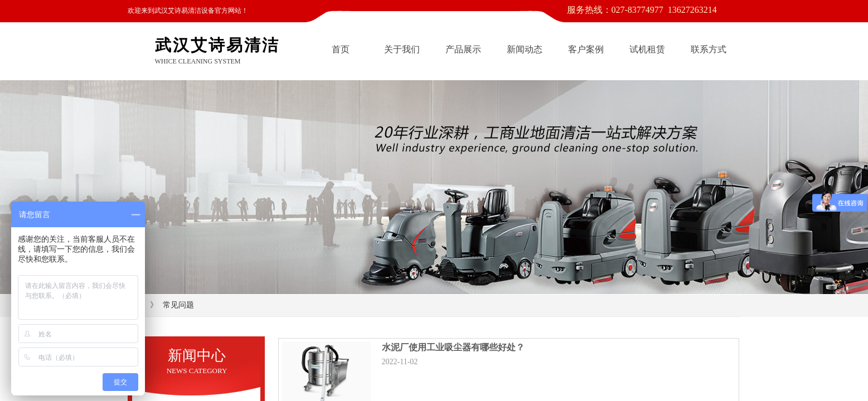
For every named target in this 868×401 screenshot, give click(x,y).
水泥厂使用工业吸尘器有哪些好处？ (453, 347)
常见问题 (178, 305)
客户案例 (586, 49)
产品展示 (463, 49)
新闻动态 (525, 49)
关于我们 (402, 49)
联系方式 (709, 49)
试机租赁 (647, 49)
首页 (341, 49)
